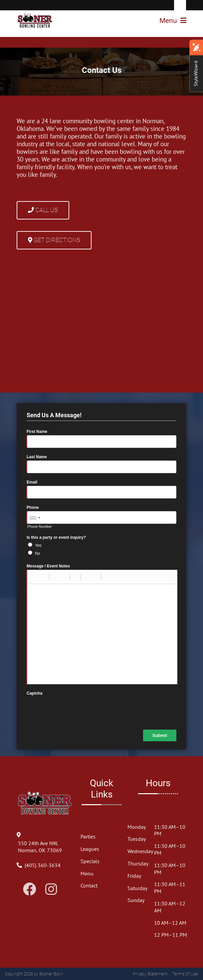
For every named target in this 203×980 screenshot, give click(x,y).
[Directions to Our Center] (45, 850)
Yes (38, 545)
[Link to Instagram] (51, 889)
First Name (37, 432)
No (37, 553)
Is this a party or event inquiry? (56, 537)
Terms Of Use (185, 974)
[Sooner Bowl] (35, 21)
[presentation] (77, 710)
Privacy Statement (150, 974)
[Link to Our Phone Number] (43, 865)
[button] (35, 577)
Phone (33, 507)
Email (32, 482)
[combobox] (35, 518)
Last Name (37, 457)
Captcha (34, 693)
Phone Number (40, 526)
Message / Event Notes (48, 566)
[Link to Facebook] (30, 889)
